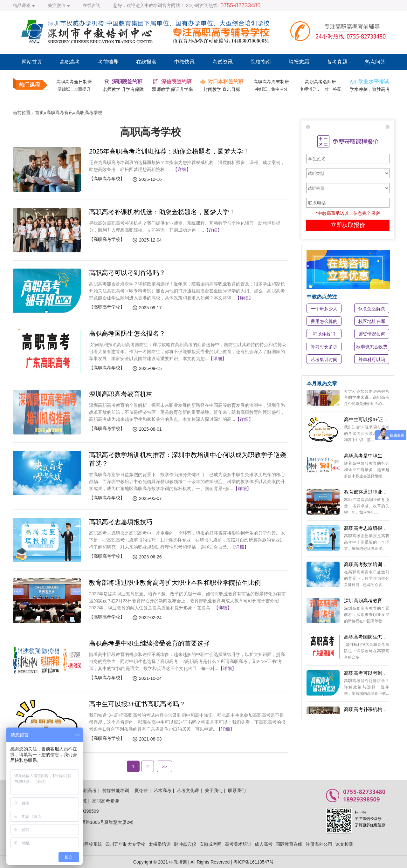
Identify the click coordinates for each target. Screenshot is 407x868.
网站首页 (32, 62)
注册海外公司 (319, 844)
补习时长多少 (324, 347)
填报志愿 (299, 62)
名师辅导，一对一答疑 (321, 89)
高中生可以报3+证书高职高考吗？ (137, 704)
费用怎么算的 (324, 321)
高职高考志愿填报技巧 (121, 522)
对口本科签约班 (226, 82)
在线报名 (146, 62)
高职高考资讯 (60, 113)
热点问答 (375, 62)
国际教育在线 (289, 844)
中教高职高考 (83, 790)
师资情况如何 (372, 334)
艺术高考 (162, 790)
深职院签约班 (127, 82)
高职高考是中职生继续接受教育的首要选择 (149, 643)
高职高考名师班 (321, 82)
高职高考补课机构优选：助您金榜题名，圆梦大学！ (162, 212)
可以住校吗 (324, 334)
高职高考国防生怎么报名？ (127, 333)
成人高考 (264, 844)
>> (164, 767)
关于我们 (214, 790)
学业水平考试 (374, 82)
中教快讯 (184, 62)
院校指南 (261, 62)
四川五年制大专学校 (125, 844)
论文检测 (344, 844)
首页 (39, 113)
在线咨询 (92, 5)
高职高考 (70, 62)
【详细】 (182, 169)
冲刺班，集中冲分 (271, 89)
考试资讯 (223, 62)
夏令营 (141, 790)
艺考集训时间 (324, 359)
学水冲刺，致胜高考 (370, 89)
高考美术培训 (238, 844)
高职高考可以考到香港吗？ (127, 273)
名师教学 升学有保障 (123, 89)
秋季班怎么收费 (372, 347)
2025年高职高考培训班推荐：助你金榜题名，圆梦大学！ (169, 151)
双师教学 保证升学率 (173, 89)
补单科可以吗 (372, 359)
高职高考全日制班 (74, 82)
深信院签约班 (176, 82)
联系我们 (237, 790)
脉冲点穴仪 (185, 844)
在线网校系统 (89, 844)
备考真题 (337, 62)
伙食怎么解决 (372, 309)
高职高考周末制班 (271, 82)
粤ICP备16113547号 (254, 862)
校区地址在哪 (372, 321)
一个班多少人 (324, 309)
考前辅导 (108, 62)
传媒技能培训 (116, 790)
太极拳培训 (160, 844)
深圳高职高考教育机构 (121, 394)
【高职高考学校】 (107, 179)
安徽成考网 (210, 844)
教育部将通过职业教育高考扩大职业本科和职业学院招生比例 (175, 583)
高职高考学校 (89, 113)
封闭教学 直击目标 (222, 89)
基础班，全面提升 (74, 89)
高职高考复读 (106, 801)
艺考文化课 (188, 790)
